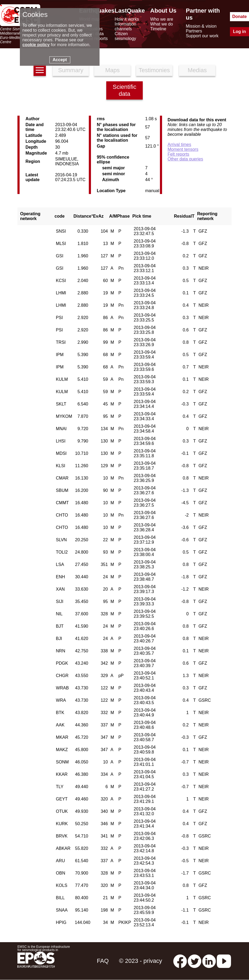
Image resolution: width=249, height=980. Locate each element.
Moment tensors (183, 149)
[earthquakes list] (40, 70)
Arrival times (179, 145)
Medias (197, 70)
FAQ (103, 961)
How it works (127, 19)
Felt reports (178, 154)
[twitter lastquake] (195, 961)
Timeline (158, 29)
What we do (162, 24)
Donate (239, 17)
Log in (240, 32)
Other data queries (185, 159)
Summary (71, 70)
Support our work (202, 36)
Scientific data (124, 90)
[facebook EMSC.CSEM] (180, 961)
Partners (194, 31)
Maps (112, 70)
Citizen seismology (125, 36)
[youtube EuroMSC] (224, 961)
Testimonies (154, 70)
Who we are (162, 19)
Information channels (125, 26)
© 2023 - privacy (141, 961)
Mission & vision (201, 26)
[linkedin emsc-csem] (209, 961)
